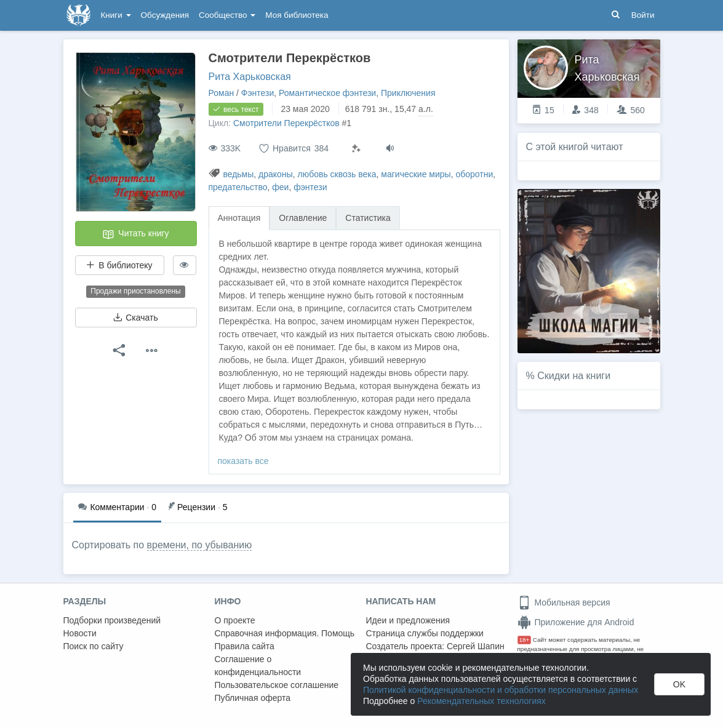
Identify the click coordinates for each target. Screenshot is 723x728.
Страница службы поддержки (425, 633)
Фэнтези (258, 93)
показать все (243, 461)
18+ (525, 640)
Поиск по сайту (94, 646)
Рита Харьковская (250, 77)
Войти (643, 15)
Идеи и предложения (408, 620)
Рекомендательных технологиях (481, 701)
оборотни (474, 174)
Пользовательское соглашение (277, 685)
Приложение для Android (576, 622)
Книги (116, 15)
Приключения (408, 93)
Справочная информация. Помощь (285, 633)
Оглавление (303, 218)
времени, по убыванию (200, 545)
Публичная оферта (253, 698)
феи (280, 187)
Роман (222, 93)
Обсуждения (165, 15)
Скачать (135, 318)
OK (679, 684)
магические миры (416, 174)
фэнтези (310, 187)
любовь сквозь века (337, 174)
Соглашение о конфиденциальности (258, 666)
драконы (276, 174)
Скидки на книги (574, 376)
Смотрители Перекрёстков (286, 123)
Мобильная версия (564, 602)
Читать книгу (135, 234)
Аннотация (239, 218)
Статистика (368, 218)
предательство (238, 187)
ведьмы (238, 174)
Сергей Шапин (476, 646)
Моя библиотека (297, 15)
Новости (80, 633)
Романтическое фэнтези (327, 93)
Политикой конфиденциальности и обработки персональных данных (501, 690)
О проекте (235, 620)
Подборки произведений (112, 620)
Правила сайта (245, 646)
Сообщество (227, 15)
